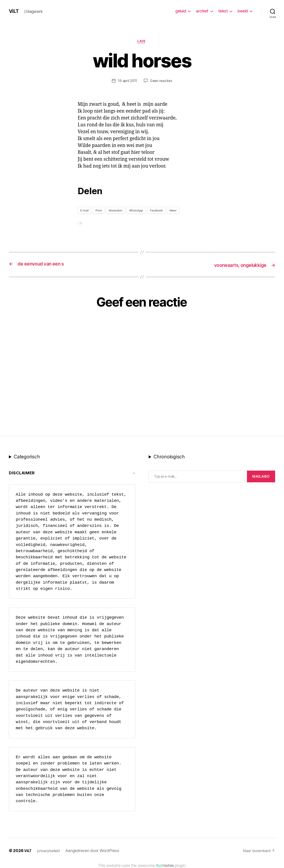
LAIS (142, 42)
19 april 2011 (127, 81)
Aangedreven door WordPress (94, 851)
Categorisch (27, 457)
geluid (181, 11)
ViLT (14, 11)
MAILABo (261, 477)
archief (202, 11)
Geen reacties (162, 81)
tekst (223, 11)
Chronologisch (169, 457)
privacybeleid (50, 851)
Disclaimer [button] (22, 473)
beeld (243, 11)
